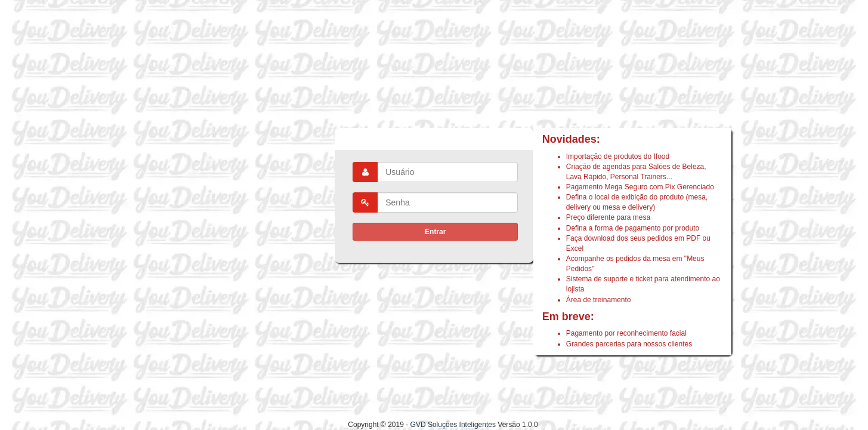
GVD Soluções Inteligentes (453, 425)
